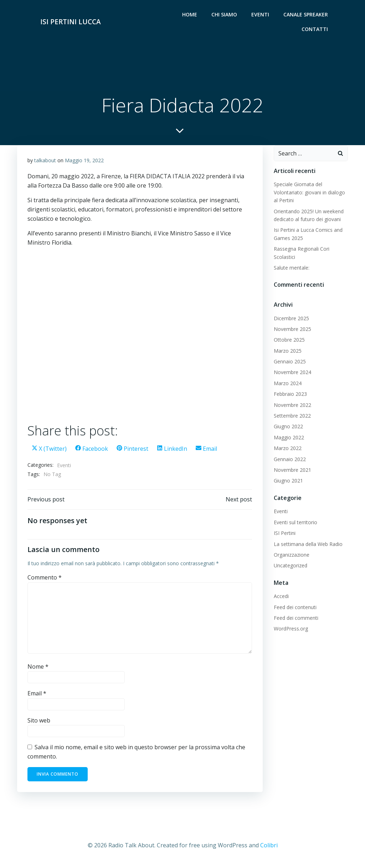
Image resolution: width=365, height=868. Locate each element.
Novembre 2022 (292, 406)
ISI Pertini (284, 534)
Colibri (269, 847)
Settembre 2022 (292, 416)
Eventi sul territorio (295, 523)
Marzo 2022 (287, 449)
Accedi (281, 597)
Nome (38, 668)
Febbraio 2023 (290, 395)
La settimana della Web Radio (308, 545)
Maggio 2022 (289, 438)
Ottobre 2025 (289, 341)
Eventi (261, 14)
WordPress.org (291, 630)
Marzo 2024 (287, 384)
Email (37, 695)
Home (190, 14)
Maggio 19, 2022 (84, 161)
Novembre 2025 (292, 330)
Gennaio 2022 (289, 460)
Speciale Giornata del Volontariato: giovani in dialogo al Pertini (309, 193)
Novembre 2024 (292, 373)
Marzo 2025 (287, 351)
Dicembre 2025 (291, 319)
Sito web (39, 722)
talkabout (45, 161)
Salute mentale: (291, 268)
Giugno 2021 (288, 482)
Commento (45, 579)
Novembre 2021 (292, 471)
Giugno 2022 (288, 427)
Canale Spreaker (306, 14)
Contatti (315, 29)
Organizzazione (291, 555)
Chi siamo (225, 14)
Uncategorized (290, 566)
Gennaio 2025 (289, 362)
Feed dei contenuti (295, 608)
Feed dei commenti (296, 619)
